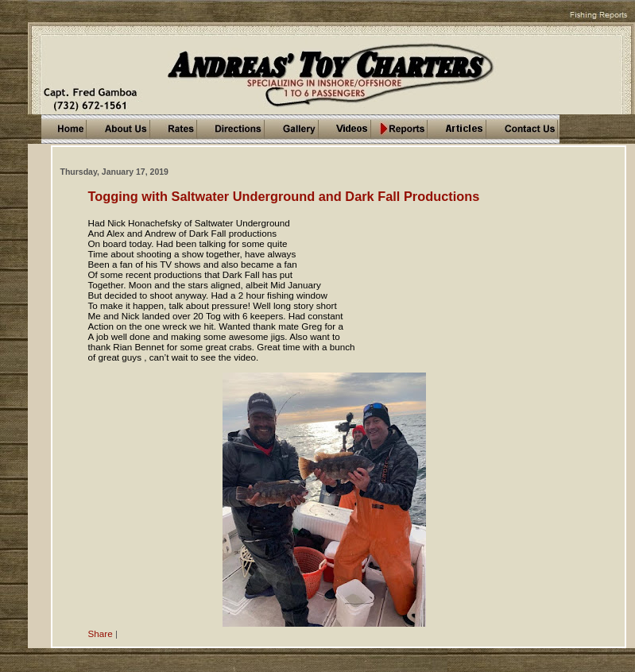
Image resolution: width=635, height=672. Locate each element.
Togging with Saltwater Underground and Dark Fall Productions (284, 196)
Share (101, 633)
